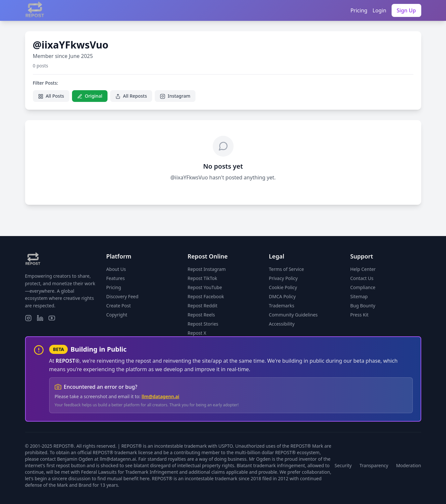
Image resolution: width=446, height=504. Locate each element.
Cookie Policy (283, 287)
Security (343, 465)
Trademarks (281, 306)
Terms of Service (286, 269)
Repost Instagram (207, 269)
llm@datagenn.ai (161, 396)
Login (380, 10)
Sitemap (359, 296)
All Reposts (131, 96)
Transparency (374, 465)
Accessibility (282, 324)
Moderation (409, 465)
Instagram (175, 96)
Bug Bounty (363, 306)
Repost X (197, 333)
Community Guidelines (293, 315)
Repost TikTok (202, 278)
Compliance (363, 287)
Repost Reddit (203, 306)
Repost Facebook (206, 296)
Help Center (363, 269)
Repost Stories (203, 324)
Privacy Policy (283, 278)
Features (115, 278)
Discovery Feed (122, 296)
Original (90, 96)
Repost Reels (201, 315)
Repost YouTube (205, 287)
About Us (116, 269)
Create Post (118, 306)
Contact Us (362, 278)
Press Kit (359, 315)
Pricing (359, 10)
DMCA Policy (282, 296)
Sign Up (406, 10)
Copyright (117, 315)
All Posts (51, 96)
